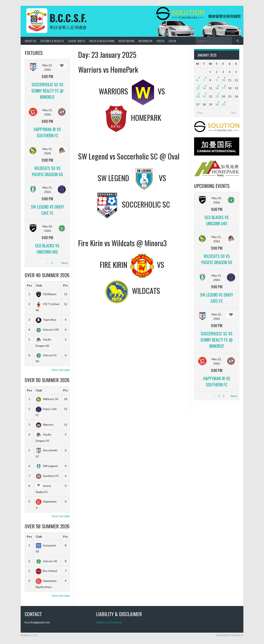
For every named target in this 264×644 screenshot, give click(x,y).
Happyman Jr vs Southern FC (47, 132)
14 (204, 88)
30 (217, 104)
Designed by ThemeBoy (230, 635)
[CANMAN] (217, 154)
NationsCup (145, 41)
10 (223, 80)
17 (223, 88)
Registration (126, 41)
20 (198, 96)
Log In (172, 41)
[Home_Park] (217, 176)
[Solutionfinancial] (217, 131)
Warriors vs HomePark (108, 69)
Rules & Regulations (102, 41)
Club (39, 285)
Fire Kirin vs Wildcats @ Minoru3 (122, 243)
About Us (31, 41)
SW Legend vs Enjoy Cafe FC (47, 210)
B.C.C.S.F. (68, 18)
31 (223, 104)
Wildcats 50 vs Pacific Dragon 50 (47, 171)
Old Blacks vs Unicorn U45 (47, 249)
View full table (61, 370)
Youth (160, 41)
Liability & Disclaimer (109, 622)
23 (217, 96)
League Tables (77, 41)
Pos (29, 285)
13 (198, 88)
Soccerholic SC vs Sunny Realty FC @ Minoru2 (47, 91)
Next (65, 263)
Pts (65, 285)
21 (204, 96)
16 (217, 88)
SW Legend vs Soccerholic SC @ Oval (129, 156)
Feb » (234, 113)
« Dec (200, 113)
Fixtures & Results (52, 41)
